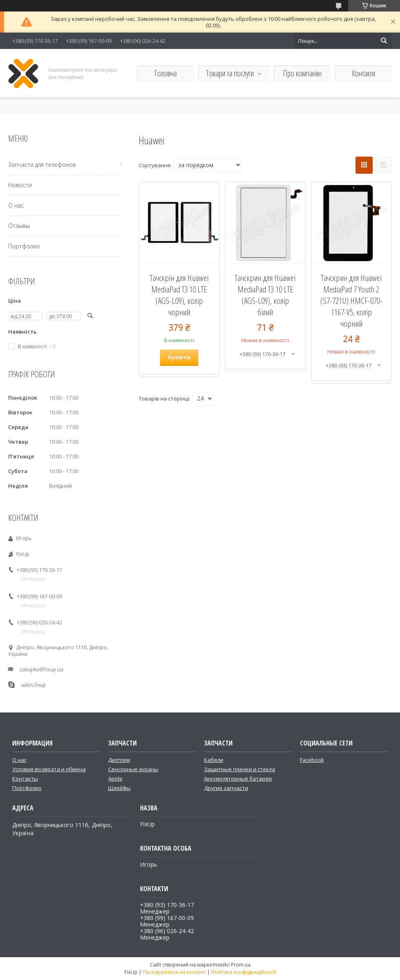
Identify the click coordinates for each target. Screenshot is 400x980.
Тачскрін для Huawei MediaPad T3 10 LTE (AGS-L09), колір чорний (179, 295)
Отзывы (19, 226)
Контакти (363, 73)
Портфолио (24, 246)
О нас (16, 205)
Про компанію (302, 73)
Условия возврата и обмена (49, 769)
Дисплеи (119, 760)
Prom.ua (241, 965)
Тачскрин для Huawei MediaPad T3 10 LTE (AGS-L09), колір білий (265, 295)
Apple (115, 779)
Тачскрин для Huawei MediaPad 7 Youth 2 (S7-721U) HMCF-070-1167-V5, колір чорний (351, 301)
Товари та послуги (230, 73)
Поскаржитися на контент (174, 972)
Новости (20, 185)
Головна (166, 73)
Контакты (25, 779)
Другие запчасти (226, 788)
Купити (179, 357)
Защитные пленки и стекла (240, 769)
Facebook (312, 760)
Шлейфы (119, 788)
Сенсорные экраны (133, 769)
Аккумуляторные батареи (238, 779)
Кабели (214, 760)
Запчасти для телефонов (42, 165)
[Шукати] (384, 41)
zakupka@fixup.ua (41, 669)
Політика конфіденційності (243, 972)
